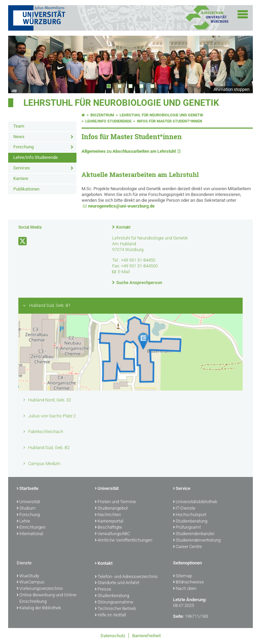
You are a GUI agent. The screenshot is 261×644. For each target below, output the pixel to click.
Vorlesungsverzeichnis (40, 589)
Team (19, 126)
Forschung (23, 147)
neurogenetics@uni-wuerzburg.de (121, 206)
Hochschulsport (190, 515)
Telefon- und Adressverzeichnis (126, 577)
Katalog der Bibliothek (39, 608)
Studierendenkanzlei (194, 534)
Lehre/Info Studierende (36, 157)
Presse (103, 590)
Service (182, 489)
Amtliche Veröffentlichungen (124, 541)
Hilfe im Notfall (110, 615)
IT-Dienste (184, 509)
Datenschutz (113, 636)
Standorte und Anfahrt (117, 583)
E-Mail (124, 272)
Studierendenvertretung (197, 541)
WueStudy (28, 576)
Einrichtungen (31, 528)
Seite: (178, 616)
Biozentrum (102, 115)
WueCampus (31, 582)
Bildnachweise (188, 582)
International (30, 534)
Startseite (28, 489)
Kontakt (123, 227)
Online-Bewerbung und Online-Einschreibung (47, 599)
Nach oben (185, 589)
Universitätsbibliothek (195, 502)
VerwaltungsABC (112, 534)
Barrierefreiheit (146, 636)
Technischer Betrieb (115, 609)
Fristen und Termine (115, 502)
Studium (26, 509)
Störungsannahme (114, 602)
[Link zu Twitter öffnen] (23, 241)
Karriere (21, 178)
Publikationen (26, 189)
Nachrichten (108, 515)
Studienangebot (111, 509)
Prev (20, 64)
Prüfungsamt (187, 528)
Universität (28, 502)
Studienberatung (190, 522)
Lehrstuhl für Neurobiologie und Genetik (121, 103)
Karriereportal (109, 522)
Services (22, 168)
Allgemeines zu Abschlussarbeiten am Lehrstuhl (129, 151)
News (19, 137)
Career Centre (187, 547)
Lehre (23, 522)
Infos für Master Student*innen (170, 121)
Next (241, 64)
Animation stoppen (231, 89)
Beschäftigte (108, 528)
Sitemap (182, 576)
